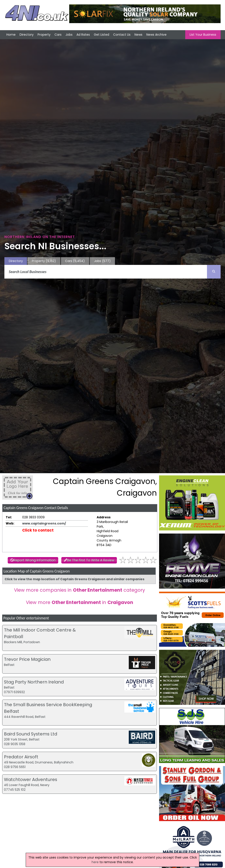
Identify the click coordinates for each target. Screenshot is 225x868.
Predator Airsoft (21, 757)
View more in (80, 602)
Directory (27, 35)
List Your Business (203, 35)
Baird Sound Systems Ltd (31, 734)
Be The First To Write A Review (91, 560)
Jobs (69, 35)
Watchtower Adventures (31, 779)
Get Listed (102, 35)
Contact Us (122, 35)
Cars (58, 35)
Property (44, 35)
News (138, 35)
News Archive (156, 35)
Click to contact (38, 530)
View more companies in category (80, 590)
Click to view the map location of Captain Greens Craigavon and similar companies (74, 579)
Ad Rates (83, 35)
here (95, 862)
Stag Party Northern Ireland (34, 682)
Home (11, 35)
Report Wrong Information (35, 560)
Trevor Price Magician (27, 659)
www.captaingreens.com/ (44, 523)
